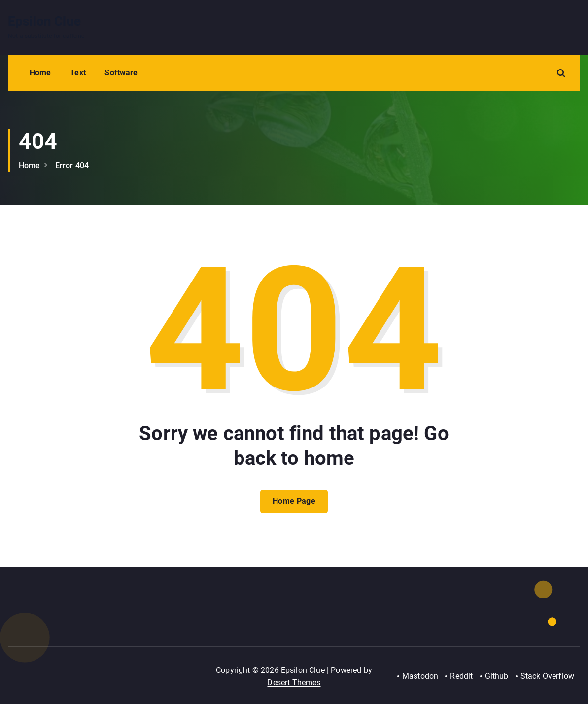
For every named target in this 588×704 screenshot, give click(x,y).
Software (121, 73)
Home (40, 73)
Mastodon (420, 676)
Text (78, 73)
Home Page (294, 501)
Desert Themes (294, 683)
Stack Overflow (547, 676)
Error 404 (72, 165)
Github (497, 676)
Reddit (461, 676)
